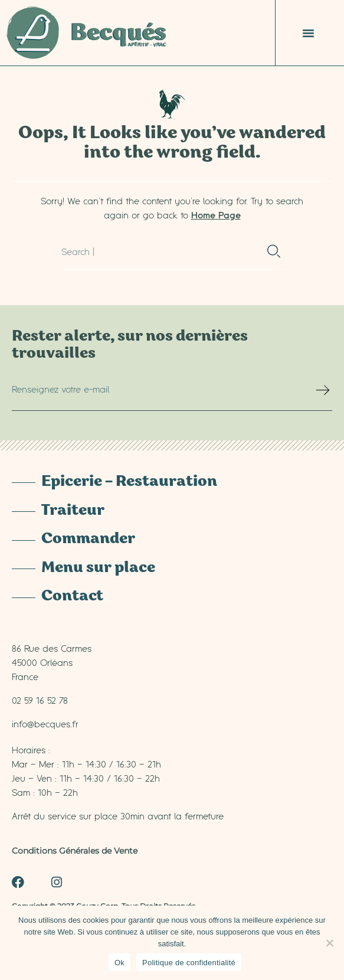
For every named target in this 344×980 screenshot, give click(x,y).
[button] (309, 33)
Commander (88, 540)
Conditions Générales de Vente (75, 851)
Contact (72, 597)
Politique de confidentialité (189, 963)
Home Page (216, 215)
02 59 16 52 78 (40, 700)
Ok (119, 963)
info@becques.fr (45, 724)
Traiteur (73, 511)
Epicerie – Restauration (129, 482)
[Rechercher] (274, 251)
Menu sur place (98, 569)
